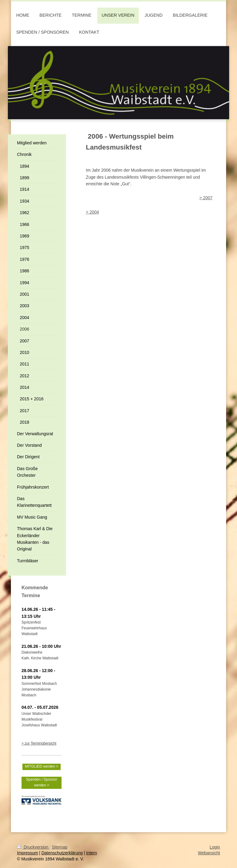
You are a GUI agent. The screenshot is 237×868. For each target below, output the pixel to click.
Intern (92, 853)
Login (215, 847)
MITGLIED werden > (42, 766)
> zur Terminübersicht (39, 743)
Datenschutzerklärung (62, 853)
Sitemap (60, 847)
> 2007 (206, 198)
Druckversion (33, 847)
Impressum (27, 853)
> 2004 (92, 212)
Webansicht (209, 853)
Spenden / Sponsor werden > (42, 782)
